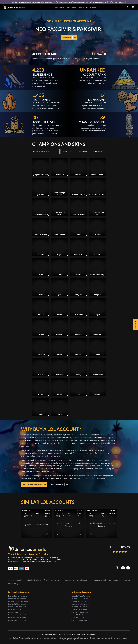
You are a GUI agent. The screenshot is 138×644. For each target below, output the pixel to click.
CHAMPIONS (98, 152)
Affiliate (46, 580)
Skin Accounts (72, 7)
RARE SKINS (68, 152)
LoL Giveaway (82, 580)
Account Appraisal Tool (97, 580)
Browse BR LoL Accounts (17, 607)
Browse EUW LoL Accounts (18, 596)
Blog (87, 7)
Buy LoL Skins (70, 580)
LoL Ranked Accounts (81, 592)
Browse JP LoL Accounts (17, 609)
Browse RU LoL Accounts (17, 618)
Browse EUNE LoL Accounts (18, 601)
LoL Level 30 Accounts (18, 592)
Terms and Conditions (16, 580)
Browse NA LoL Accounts (17, 599)
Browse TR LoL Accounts (17, 620)
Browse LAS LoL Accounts (17, 615)
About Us (94, 7)
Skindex (81, 7)
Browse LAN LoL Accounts (18, 612)
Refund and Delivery (34, 580)
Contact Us (117, 580)
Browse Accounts (57, 580)
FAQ (109, 580)
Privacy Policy (13, 584)
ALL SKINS (83, 152)
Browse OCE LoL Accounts (18, 604)
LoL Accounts (60, 7)
